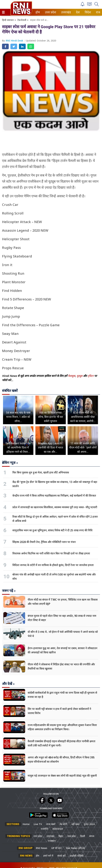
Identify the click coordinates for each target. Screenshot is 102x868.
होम (37, 12)
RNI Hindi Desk (15, 41)
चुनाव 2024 (89, 824)
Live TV (38, 824)
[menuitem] (38, 12)
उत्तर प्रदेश (50, 12)
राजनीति (44, 829)
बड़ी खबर (75, 824)
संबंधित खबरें (10, 391)
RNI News (42, 848)
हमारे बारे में (48, 856)
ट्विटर (91, 376)
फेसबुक (72, 376)
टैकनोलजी (22, 20)
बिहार (61, 836)
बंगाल (92, 836)
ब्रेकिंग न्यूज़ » (10, 463)
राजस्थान (52, 841)
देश (78, 12)
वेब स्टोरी (63, 824)
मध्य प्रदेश (72, 836)
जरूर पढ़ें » (9, 591)
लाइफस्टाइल (58, 829)
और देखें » (8, 684)
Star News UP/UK (75, 848)
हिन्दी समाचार (8, 20)
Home (26, 824)
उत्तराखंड (65, 12)
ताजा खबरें (51, 824)
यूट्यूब (80, 376)
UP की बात (56, 848)
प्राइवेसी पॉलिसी (77, 856)
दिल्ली (83, 836)
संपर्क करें (61, 856)
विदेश (87, 12)
